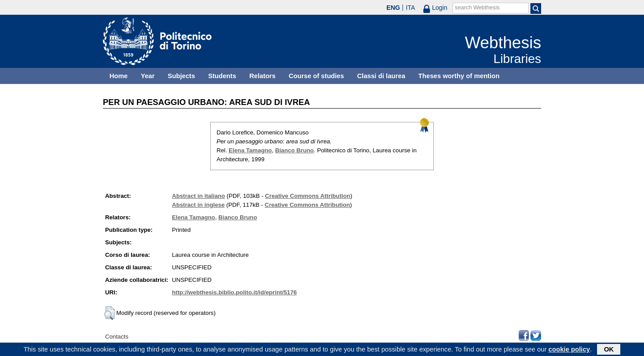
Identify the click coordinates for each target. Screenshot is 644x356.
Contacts (117, 337)
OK (609, 350)
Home (119, 76)
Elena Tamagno (250, 150)
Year (148, 76)
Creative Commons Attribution (308, 196)
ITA (410, 8)
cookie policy (569, 350)
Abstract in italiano (198, 196)
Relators (262, 76)
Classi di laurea (381, 76)
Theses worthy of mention (459, 76)
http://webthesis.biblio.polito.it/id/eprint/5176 (234, 292)
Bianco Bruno (294, 150)
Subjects (181, 76)
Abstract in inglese (198, 205)
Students (222, 76)
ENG (393, 8)
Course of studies (316, 76)
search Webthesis (477, 8)
